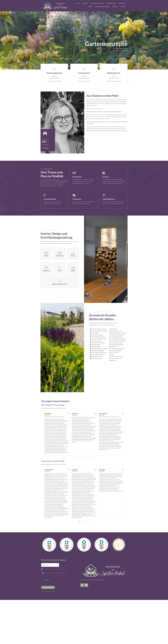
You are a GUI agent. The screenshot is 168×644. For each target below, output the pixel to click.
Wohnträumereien (114, 73)
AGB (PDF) (90, 580)
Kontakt (123, 7)
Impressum (83, 580)
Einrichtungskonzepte (97, 3)
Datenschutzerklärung (58, 573)
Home (78, 3)
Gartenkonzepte (111, 3)
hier (61, 408)
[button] (43, 434)
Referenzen (122, 3)
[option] (54, 74)
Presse (115, 7)
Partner (90, 7)
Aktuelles (85, 3)
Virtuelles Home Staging (102, 7)
